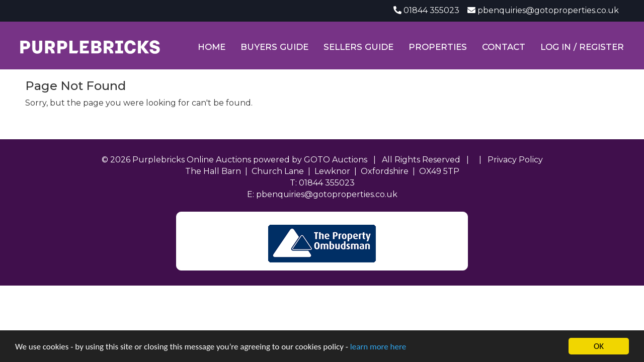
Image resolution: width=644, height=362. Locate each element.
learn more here (378, 347)
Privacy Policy (515, 160)
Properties (438, 47)
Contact (504, 47)
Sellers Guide (358, 47)
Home (212, 47)
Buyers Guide (274, 47)
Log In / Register (582, 47)
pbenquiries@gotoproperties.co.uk (548, 10)
